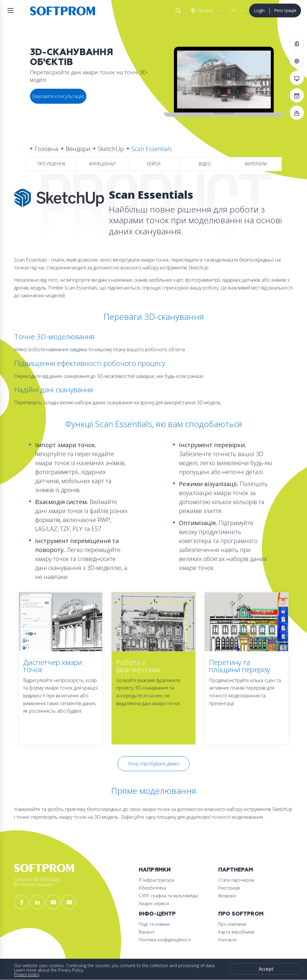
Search (177, 10)
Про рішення (51, 164)
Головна (46, 149)
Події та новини (154, 924)
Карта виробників (236, 932)
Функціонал (102, 164)
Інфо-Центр (157, 914)
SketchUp (111, 149)
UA (233, 10)
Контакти (227, 940)
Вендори (78, 149)
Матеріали (256, 164)
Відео (205, 164)
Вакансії (147, 932)
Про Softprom (241, 914)
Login (259, 10)
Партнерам (236, 870)
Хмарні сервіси (154, 903)
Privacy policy (27, 974)
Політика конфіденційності (165, 940)
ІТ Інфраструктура (156, 880)
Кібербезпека (152, 888)
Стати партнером (236, 880)
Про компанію (232, 924)
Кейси (154, 164)
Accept (266, 969)
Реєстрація (285, 10)
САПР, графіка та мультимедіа (168, 896)
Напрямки (155, 870)
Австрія (205, 10)
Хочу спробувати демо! (154, 764)
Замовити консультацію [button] (58, 96)
